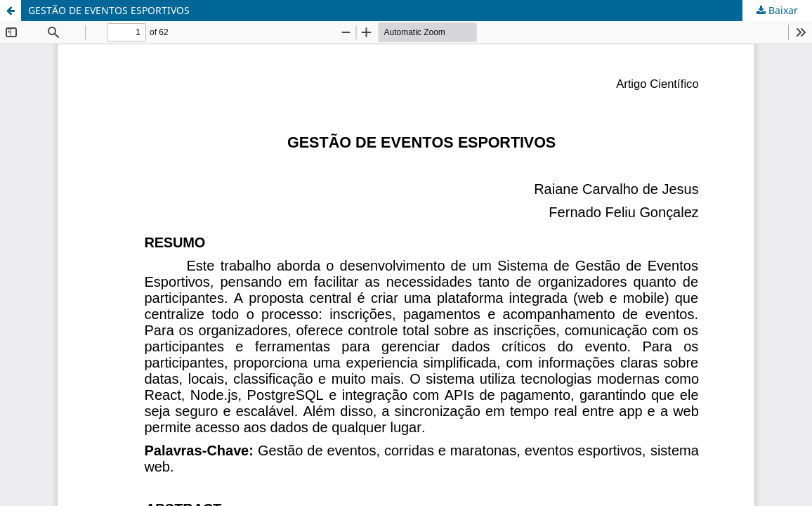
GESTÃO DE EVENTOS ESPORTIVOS (109, 10)
